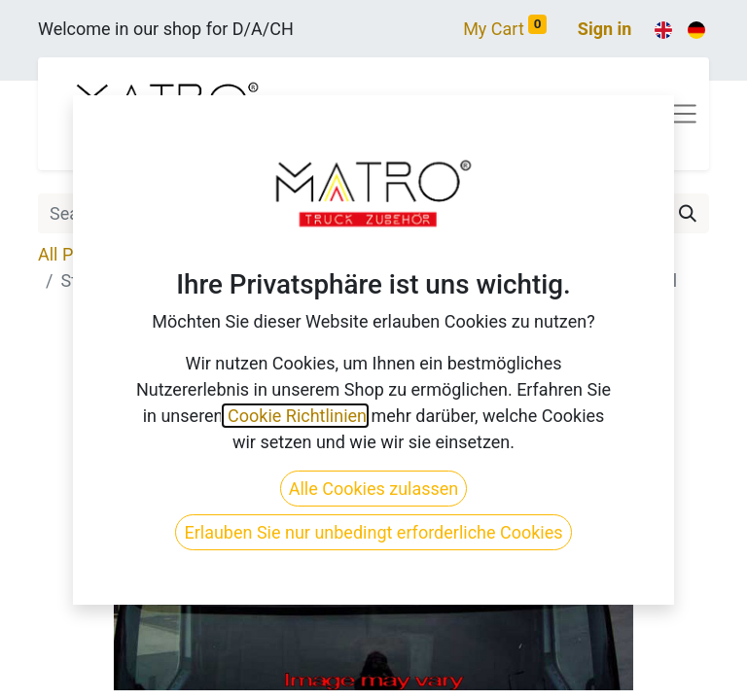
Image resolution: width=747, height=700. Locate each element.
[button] (89, 496)
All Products (85, 254)
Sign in (605, 29)
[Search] (688, 213)
